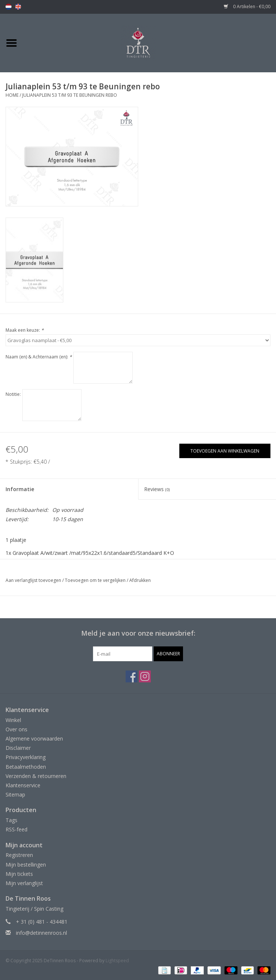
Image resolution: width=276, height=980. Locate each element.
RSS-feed (16, 829)
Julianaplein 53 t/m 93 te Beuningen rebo (70, 95)
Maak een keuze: (25, 330)
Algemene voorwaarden (34, 739)
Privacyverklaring (26, 757)
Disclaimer (18, 748)
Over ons (16, 729)
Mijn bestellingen (26, 865)
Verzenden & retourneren (36, 776)
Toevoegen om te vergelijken (96, 580)
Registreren (19, 855)
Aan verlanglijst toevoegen (33, 580)
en (18, 7)
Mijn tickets (19, 874)
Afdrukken (140, 580)
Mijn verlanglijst (24, 883)
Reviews (157, 489)
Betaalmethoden (26, 767)
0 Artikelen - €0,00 (247, 6)
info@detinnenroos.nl (41, 933)
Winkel (13, 720)
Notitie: (13, 394)
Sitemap (15, 794)
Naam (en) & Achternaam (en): (39, 357)
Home (12, 95)
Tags (11, 820)
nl (9, 7)
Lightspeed (117, 961)
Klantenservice (23, 785)
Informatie (20, 489)
